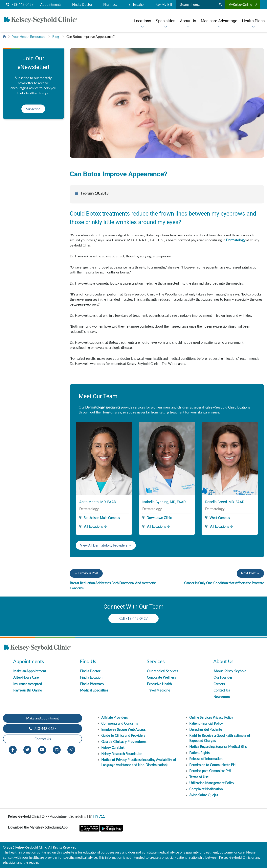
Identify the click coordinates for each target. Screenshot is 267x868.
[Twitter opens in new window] (27, 749)
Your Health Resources (29, 37)
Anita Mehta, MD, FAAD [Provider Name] (98, 502)
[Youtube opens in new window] (42, 749)
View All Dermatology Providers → (106, 545)
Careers (219, 684)
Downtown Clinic (159, 518)
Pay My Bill (164, 5)
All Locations (91, 526)
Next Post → (250, 573)
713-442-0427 (20, 5)
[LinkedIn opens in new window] (57, 749)
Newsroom (222, 697)
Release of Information (206, 759)
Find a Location (91, 677)
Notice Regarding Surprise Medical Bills (218, 747)
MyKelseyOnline (243, 5)
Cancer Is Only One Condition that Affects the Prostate (224, 583)
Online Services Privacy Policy (211, 717)
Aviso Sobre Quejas (204, 795)
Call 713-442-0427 (133, 618)
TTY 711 (97, 816)
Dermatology (236, 240)
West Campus (220, 518)
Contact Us (222, 690)
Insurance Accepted (28, 684)
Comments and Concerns (120, 723)
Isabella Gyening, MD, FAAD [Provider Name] (164, 502)
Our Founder (223, 677)
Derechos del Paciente (206, 729)
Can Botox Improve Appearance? (91, 37)
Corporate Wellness (161, 677)
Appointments (51, 5)
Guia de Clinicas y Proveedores (124, 742)
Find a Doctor (82, 5)
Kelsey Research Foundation (122, 754)
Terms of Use (199, 777)
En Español (136, 5)
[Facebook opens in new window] (13, 749)
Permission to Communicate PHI (213, 765)
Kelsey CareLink (113, 748)
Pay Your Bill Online (28, 690)
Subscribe (33, 109)
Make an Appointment (30, 671)
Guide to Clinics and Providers (123, 735)
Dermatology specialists (103, 407)
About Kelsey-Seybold (230, 671)
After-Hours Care (26, 677)
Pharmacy (110, 5)
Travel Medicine (158, 690)
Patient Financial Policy (206, 723)
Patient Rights (199, 753)
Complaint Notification (206, 789)
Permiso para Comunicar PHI (210, 771)
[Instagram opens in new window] (71, 749)
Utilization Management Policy (212, 783)
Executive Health (159, 684)
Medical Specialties (94, 690)
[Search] (220, 5)
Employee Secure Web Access (123, 729)
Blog (56, 37)
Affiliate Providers (114, 717)
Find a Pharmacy (92, 684)
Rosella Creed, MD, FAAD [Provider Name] (225, 502)
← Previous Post (86, 573)
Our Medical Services (162, 671)
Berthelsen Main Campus (102, 518)
